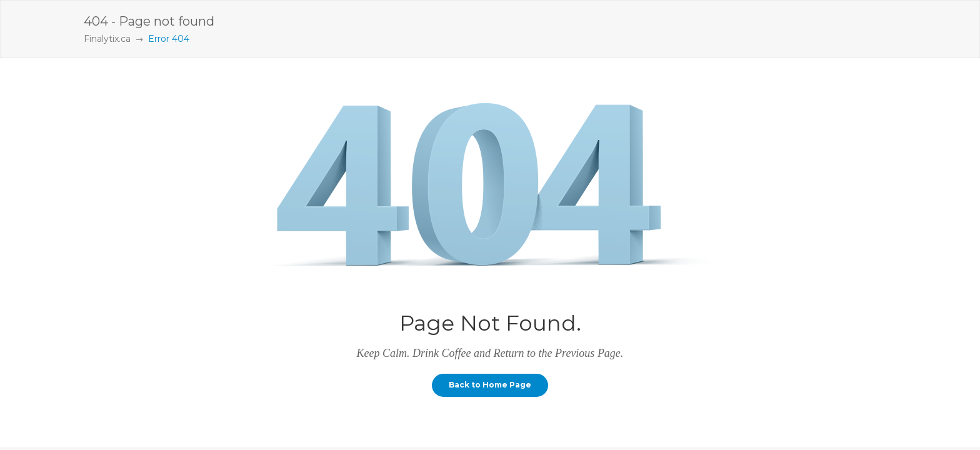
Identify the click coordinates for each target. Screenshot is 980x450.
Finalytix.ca (107, 39)
